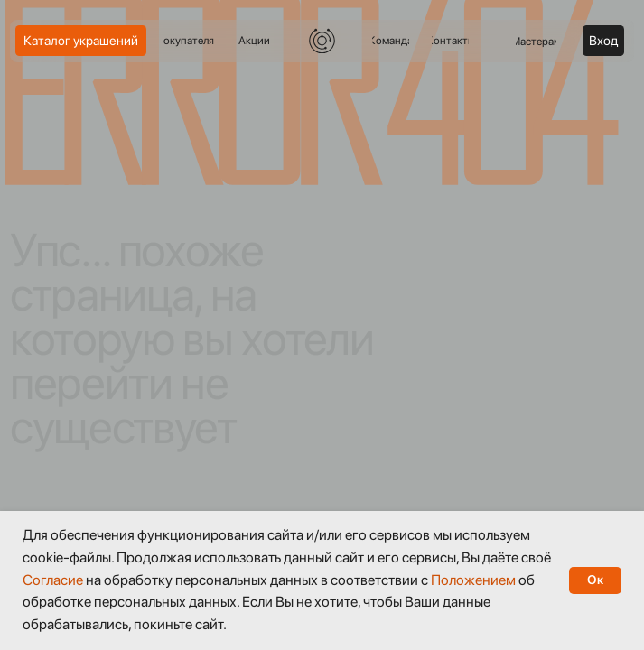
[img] (322, 41)
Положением (473, 580)
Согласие (53, 580)
